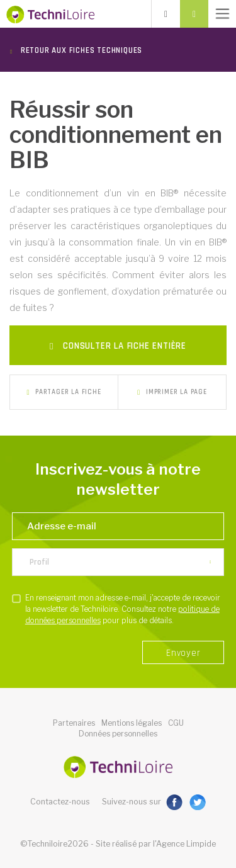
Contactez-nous (60, 802)
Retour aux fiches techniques (80, 50)
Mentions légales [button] (132, 723)
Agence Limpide (186, 844)
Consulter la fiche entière (118, 346)
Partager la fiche (64, 392)
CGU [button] (176, 723)
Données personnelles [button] (118, 734)
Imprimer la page (172, 392)
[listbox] (118, 562)
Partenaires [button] (74, 723)
